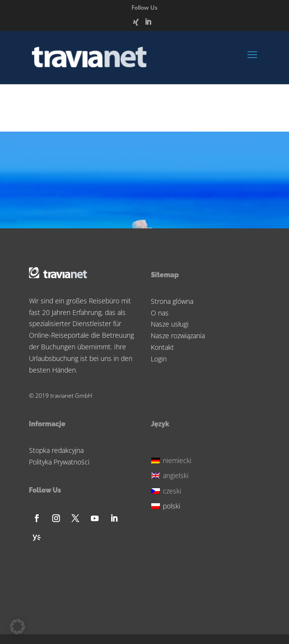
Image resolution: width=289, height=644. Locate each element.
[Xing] (136, 25)
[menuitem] (173, 459)
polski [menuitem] (172, 506)
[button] (17, 627)
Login (159, 359)
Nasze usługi (170, 324)
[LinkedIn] (148, 25)
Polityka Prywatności (59, 462)
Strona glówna (172, 301)
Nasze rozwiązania (178, 336)
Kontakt (162, 347)
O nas (160, 313)
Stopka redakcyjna (56, 450)
